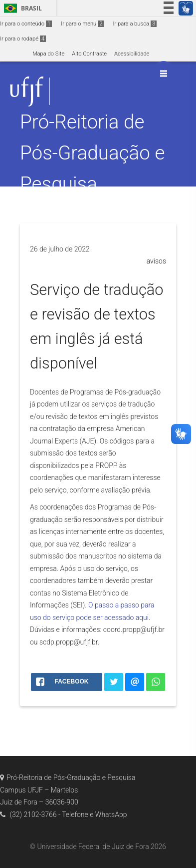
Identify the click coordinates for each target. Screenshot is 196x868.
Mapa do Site (48, 54)
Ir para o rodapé (23, 39)
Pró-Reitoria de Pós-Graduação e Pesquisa (92, 153)
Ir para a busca (135, 24)
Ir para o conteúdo (26, 24)
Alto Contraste (89, 54)
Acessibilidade (132, 54)
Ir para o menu (82, 24)
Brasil (21, 8)
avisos (156, 261)
